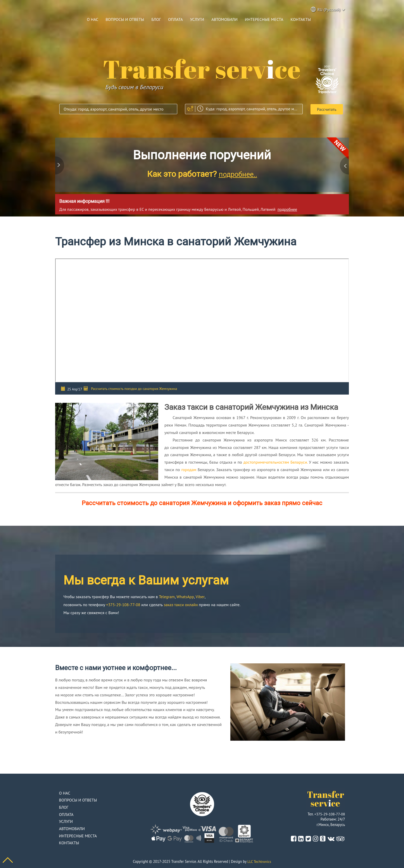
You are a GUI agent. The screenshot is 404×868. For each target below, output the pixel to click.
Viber (200, 596)
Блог (156, 19)
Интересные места (264, 19)
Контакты (301, 19)
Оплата (176, 19)
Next (344, 165)
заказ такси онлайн (182, 604)
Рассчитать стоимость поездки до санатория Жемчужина (134, 388)
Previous (60, 165)
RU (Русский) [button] (328, 9)
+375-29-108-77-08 (124, 604)
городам (189, 469)
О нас (92, 19)
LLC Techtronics (259, 861)
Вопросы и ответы (125, 19)
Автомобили (224, 19)
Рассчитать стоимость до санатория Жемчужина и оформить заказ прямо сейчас (202, 503)
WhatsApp (186, 596)
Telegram (167, 596)
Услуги (197, 19)
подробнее (287, 209)
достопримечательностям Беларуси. (276, 462)
